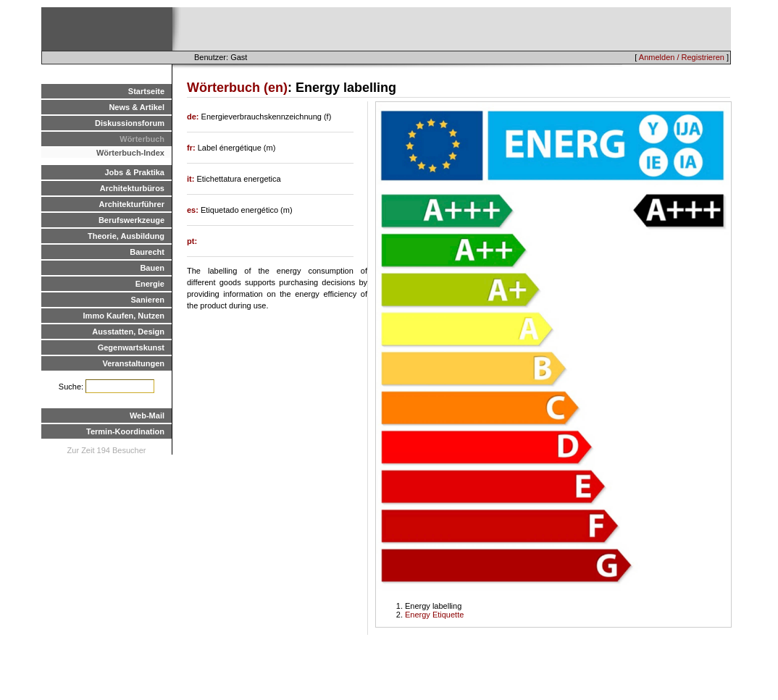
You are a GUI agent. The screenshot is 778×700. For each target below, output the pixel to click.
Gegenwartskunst (131, 347)
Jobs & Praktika (134, 172)
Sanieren (148, 300)
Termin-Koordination (125, 431)
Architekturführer (132, 204)
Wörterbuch (142, 139)
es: (194, 210)
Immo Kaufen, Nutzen (124, 316)
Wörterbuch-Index (130, 153)
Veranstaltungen (133, 363)
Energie (150, 284)
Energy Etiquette (434, 615)
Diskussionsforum (130, 123)
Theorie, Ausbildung (126, 236)
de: (194, 117)
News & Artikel (137, 107)
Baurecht (147, 252)
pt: (192, 241)
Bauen (152, 268)
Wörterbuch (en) (237, 88)
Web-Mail (147, 416)
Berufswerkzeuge (131, 220)
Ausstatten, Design (128, 332)
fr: (192, 148)
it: (192, 179)
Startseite (146, 91)
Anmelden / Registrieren (682, 57)
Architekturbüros (132, 188)
